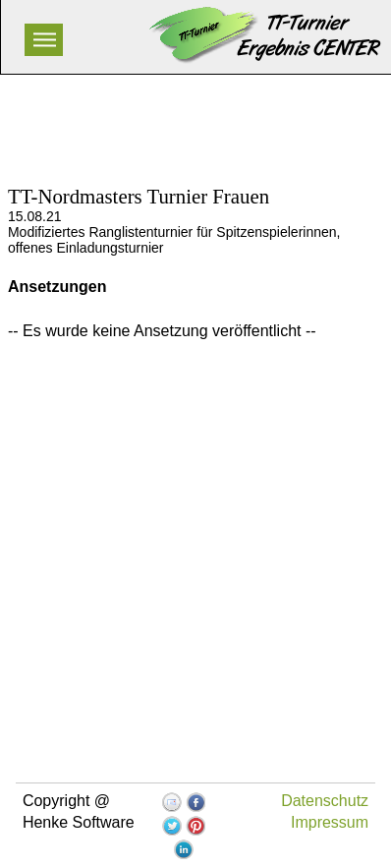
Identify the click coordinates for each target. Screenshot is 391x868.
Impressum (330, 822)
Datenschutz (325, 801)
